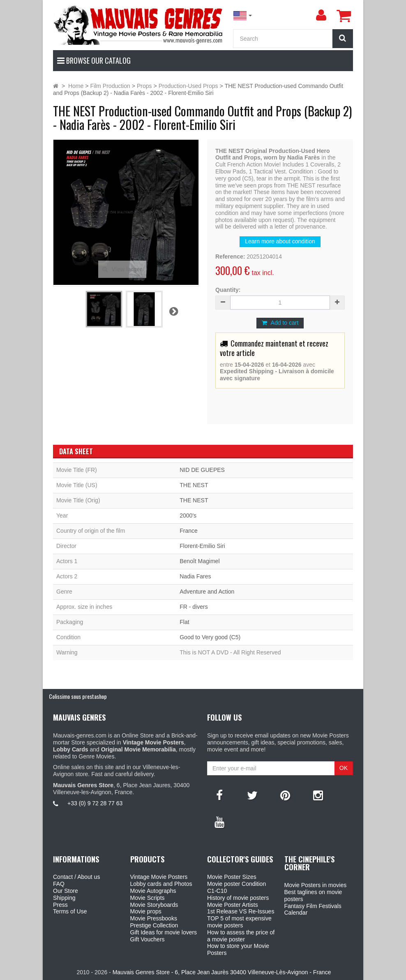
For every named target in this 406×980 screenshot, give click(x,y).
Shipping (64, 898)
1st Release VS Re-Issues (241, 911)
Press (60, 905)
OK (344, 768)
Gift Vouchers (148, 939)
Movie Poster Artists (233, 905)
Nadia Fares (195, 576)
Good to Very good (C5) (210, 637)
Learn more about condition (280, 241)
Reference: (230, 257)
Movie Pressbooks (154, 918)
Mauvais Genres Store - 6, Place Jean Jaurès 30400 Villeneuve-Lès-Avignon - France (222, 972)
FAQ (59, 884)
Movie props (146, 911)
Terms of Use (70, 911)
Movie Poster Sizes (232, 877)
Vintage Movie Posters (159, 877)
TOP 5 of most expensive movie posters (239, 922)
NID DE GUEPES (202, 470)
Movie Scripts (148, 898)
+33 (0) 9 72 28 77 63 (95, 803)
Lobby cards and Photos (161, 884)
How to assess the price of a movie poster (241, 936)
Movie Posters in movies (316, 885)
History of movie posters (238, 898)
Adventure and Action (207, 592)
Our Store (66, 891)
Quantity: (228, 290)
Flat (184, 622)
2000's (188, 515)
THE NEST (194, 485)
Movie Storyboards (154, 905)
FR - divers (194, 607)
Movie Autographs (153, 891)
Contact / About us (76, 877)
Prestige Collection (154, 925)
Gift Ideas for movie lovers (164, 932)
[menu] (321, 15)
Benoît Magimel (200, 561)
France (189, 531)
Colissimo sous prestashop (78, 696)
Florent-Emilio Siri (202, 546)
